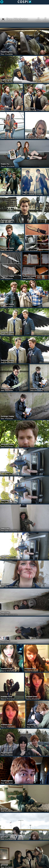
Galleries (38, 19)
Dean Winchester (17, 19)
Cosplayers (45, 19)
